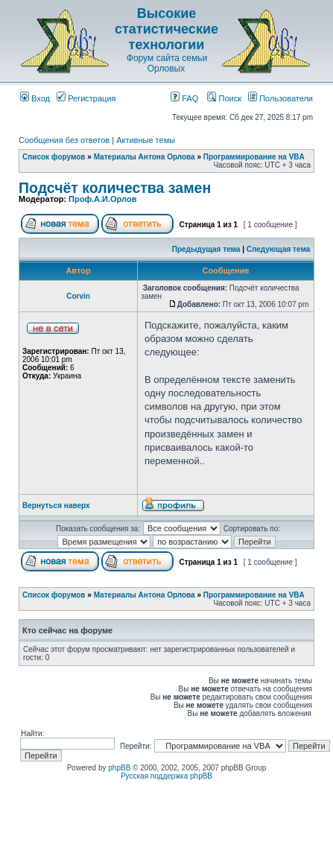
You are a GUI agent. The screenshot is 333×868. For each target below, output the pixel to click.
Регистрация (86, 98)
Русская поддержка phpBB (166, 776)
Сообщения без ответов (64, 140)
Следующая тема (278, 249)
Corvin (78, 296)
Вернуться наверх (56, 506)
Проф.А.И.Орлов (102, 199)
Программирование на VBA (254, 157)
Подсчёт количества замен (115, 188)
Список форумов (54, 157)
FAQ (184, 98)
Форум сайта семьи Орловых (167, 63)
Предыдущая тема (206, 249)
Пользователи (280, 98)
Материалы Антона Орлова (145, 157)
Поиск (224, 98)
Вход (35, 98)
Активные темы (146, 140)
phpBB (119, 768)
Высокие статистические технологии (166, 29)
